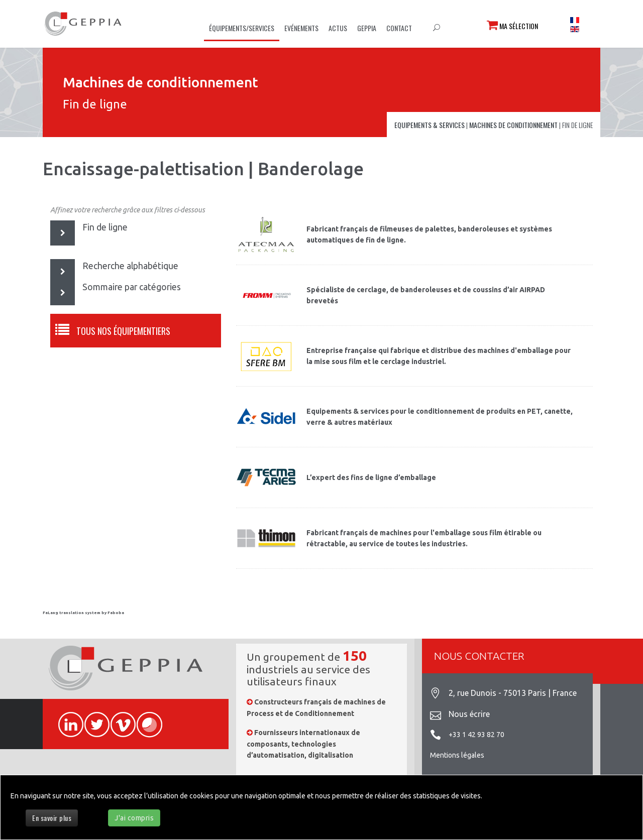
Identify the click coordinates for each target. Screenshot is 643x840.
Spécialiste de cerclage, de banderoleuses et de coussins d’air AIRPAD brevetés (426, 295)
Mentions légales (457, 755)
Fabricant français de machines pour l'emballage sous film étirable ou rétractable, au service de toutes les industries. (424, 538)
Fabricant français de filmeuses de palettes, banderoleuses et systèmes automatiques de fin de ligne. (429, 234)
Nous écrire (469, 714)
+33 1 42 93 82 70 (476, 735)
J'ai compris (134, 818)
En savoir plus (52, 818)
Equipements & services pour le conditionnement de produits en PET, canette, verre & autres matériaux (440, 417)
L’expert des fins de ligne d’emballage (371, 477)
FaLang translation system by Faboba (83, 613)
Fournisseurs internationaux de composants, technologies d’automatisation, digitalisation (303, 744)
